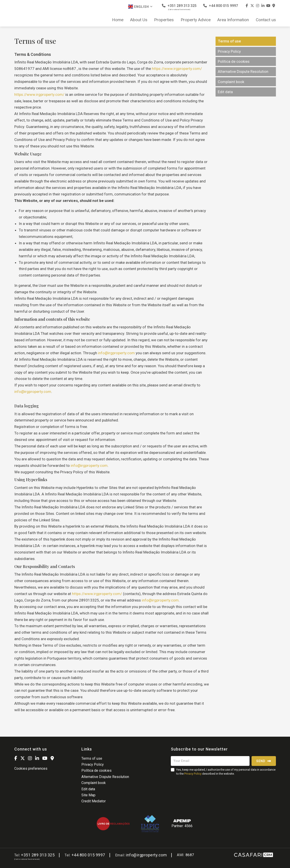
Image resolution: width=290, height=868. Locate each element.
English (140, 7)
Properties (164, 20)
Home (118, 20)
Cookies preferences (31, 768)
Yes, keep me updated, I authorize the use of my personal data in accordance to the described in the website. (226, 772)
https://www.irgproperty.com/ (177, 69)
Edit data (225, 92)
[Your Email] (210, 761)
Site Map (88, 795)
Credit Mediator (94, 801)
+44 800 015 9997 (221, 6)
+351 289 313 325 (179, 7)
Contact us (266, 20)
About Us (139, 20)
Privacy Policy (229, 51)
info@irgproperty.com (117, 353)
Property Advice (196, 20)
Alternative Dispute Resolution (243, 71)
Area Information (233, 20)
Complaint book (231, 82)
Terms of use (229, 41)
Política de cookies (234, 61)
